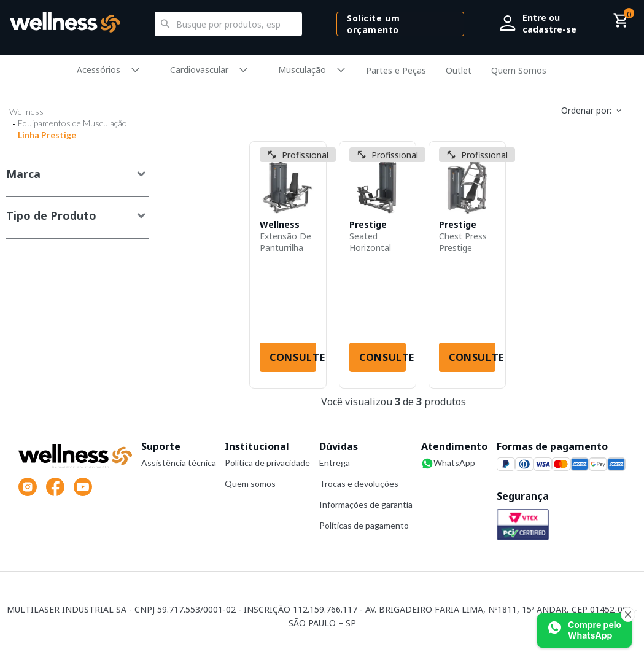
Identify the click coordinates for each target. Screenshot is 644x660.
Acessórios (99, 70)
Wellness (26, 111)
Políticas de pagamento (364, 525)
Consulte (293, 357)
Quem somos (250, 483)
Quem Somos (519, 70)
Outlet (459, 70)
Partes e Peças (396, 70)
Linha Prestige (47, 135)
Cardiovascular (199, 70)
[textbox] (228, 24)
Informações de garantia (366, 504)
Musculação (302, 70)
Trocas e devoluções (359, 483)
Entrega (335, 463)
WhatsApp (448, 464)
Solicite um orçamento (373, 24)
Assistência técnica (179, 463)
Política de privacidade (267, 463)
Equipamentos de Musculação (72, 123)
